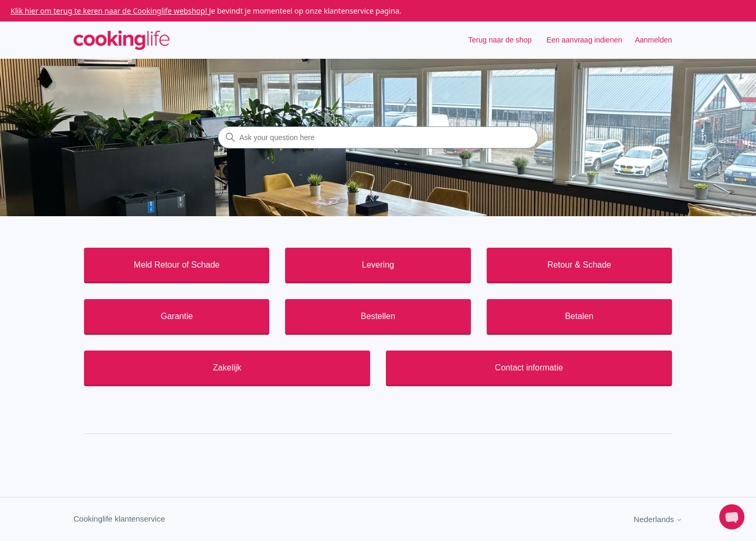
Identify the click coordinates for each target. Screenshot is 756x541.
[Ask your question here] (378, 137)
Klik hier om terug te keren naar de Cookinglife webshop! (110, 11)
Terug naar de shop (500, 40)
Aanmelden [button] (653, 40)
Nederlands (658, 519)
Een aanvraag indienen (584, 40)
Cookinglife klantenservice (119, 519)
